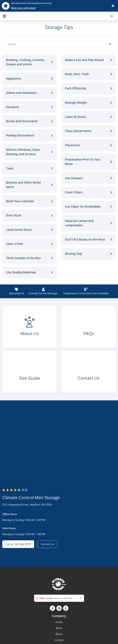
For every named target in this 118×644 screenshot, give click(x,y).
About (59, 634)
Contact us (48, 544)
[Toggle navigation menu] (113, 16)
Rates (59, 628)
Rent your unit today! (23, 8)
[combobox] (59, 598)
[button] (29, 62)
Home (59, 622)
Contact (59, 640)
